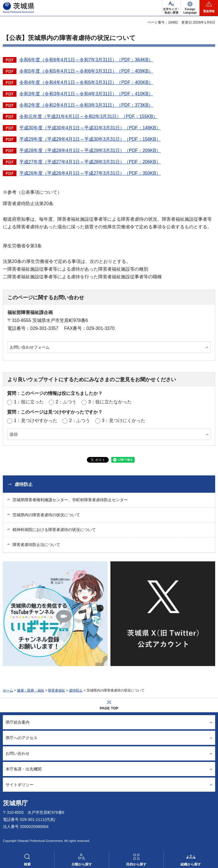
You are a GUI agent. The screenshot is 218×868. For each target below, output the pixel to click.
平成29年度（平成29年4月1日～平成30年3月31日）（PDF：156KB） (90, 139)
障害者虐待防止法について (36, 545)
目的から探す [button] (136, 864)
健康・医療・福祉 (31, 690)
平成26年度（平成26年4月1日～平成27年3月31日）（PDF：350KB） (90, 173)
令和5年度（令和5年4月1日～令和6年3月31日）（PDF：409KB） (86, 71)
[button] (190, 8)
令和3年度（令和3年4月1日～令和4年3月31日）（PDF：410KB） (86, 94)
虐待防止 (24, 484)
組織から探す (191, 864)
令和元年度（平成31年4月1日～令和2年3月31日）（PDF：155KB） (88, 116)
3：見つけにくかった (124, 421)
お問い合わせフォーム (30, 347)
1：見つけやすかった (36, 421)
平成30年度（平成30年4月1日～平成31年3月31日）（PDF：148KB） (90, 128)
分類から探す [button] (82, 864)
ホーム (8, 690)
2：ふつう (66, 402)
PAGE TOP (109, 708)
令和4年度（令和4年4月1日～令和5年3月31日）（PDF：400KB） (86, 82)
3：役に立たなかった (110, 402)
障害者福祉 (56, 690)
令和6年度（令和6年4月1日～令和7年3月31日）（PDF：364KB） (86, 60)
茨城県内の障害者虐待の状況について (46, 515)
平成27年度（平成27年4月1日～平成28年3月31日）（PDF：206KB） (90, 162)
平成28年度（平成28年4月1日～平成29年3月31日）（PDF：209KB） (90, 150)
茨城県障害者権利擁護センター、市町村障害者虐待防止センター (70, 500)
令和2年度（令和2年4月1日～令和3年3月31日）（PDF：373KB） (86, 105)
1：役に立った (29, 402)
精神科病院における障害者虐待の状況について (54, 530)
